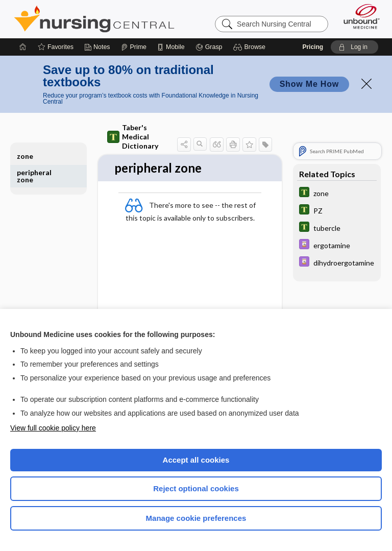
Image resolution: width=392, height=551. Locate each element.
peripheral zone (34, 176)
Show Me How (309, 84)
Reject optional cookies (196, 488)
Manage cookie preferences (196, 518)
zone (25, 156)
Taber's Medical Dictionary (133, 137)
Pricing (313, 47)
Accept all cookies (196, 460)
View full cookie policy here (53, 428)
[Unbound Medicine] (358, 16)
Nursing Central (94, 19)
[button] (251, 47)
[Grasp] (209, 47)
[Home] (23, 47)
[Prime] (134, 47)
